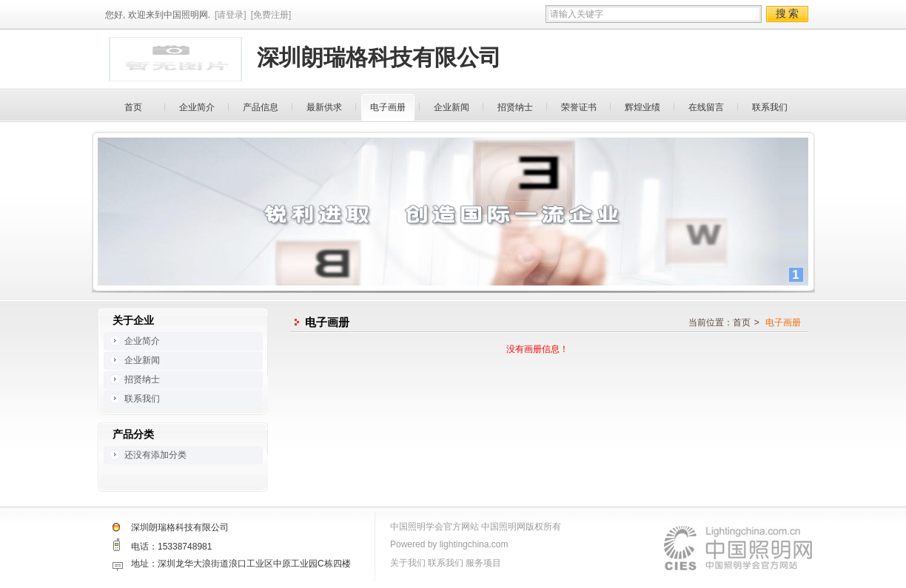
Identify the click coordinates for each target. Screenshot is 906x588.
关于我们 (408, 563)
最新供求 (324, 107)
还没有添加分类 (155, 455)
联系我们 (770, 107)
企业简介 (197, 107)
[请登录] (231, 15)
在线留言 (706, 107)
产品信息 (261, 107)
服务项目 (483, 563)
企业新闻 (452, 107)
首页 (133, 107)
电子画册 (388, 107)
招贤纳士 (515, 107)
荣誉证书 (579, 107)
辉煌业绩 (642, 107)
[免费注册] (271, 15)
